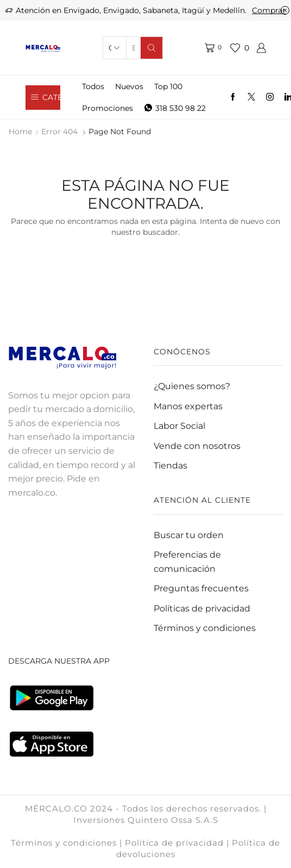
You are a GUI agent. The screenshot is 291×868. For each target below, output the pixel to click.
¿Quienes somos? (192, 386)
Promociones (107, 108)
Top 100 (168, 86)
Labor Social (179, 426)
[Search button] (151, 48)
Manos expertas (188, 406)
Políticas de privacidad (202, 608)
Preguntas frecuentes (201, 588)
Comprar (269, 10)
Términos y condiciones (205, 628)
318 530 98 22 (175, 108)
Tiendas (170, 466)
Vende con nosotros (197, 446)
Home (20, 132)
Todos (93, 86)
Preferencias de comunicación (187, 562)
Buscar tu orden (189, 535)
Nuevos (129, 86)
